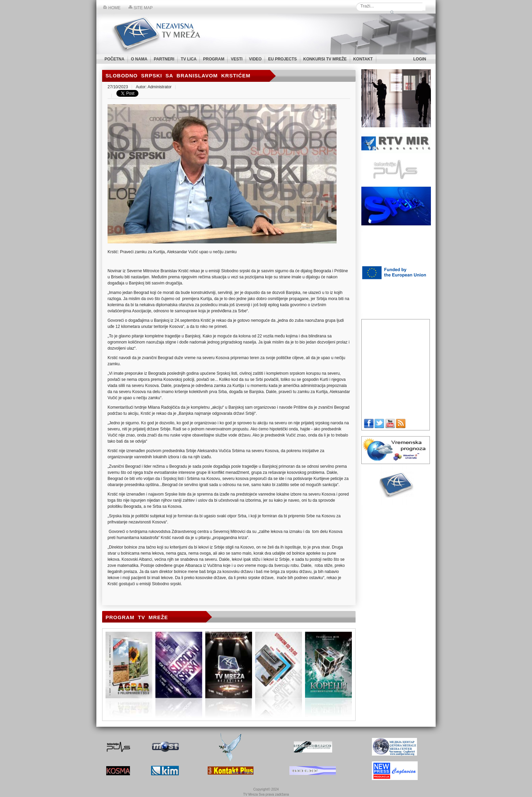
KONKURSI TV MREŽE (325, 59)
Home (112, 8)
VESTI (237, 59)
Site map (141, 8)
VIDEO (255, 59)
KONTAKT (363, 59)
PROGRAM (214, 59)
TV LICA (189, 59)
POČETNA (115, 59)
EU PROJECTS (282, 59)
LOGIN (420, 59)
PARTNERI (164, 59)
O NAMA (139, 59)
